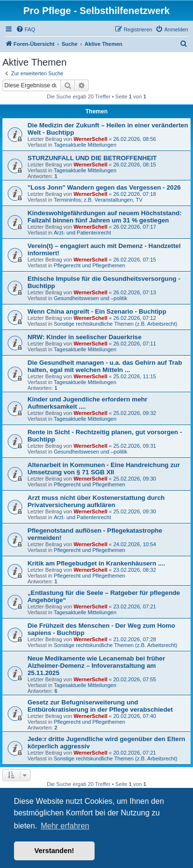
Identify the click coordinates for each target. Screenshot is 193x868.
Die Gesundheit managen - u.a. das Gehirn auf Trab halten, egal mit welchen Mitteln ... (105, 366)
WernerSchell (90, 139)
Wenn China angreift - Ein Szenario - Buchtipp (97, 311)
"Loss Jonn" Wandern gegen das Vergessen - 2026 (104, 187)
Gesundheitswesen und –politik (90, 298)
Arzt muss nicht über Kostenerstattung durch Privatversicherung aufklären (96, 501)
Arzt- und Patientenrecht (82, 233)
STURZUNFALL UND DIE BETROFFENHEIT (92, 158)
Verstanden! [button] (54, 851)
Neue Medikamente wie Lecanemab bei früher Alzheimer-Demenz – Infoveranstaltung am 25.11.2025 (96, 666)
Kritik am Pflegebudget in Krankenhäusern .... (96, 563)
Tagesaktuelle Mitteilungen (85, 145)
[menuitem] (26, 29)
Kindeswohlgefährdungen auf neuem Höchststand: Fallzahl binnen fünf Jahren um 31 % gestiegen (104, 217)
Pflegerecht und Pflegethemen (89, 265)
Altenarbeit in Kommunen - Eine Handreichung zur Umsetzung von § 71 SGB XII (104, 468)
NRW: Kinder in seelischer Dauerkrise (84, 337)
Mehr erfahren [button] (65, 826)
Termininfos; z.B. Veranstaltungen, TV (98, 200)
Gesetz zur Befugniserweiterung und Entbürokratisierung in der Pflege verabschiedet (100, 706)
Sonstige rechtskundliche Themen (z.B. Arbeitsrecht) (115, 324)
